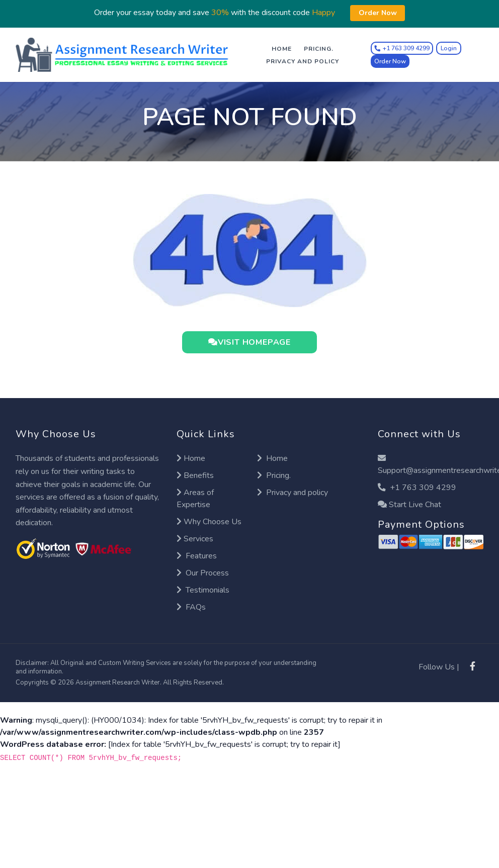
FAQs (191, 607)
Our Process (203, 573)
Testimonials (203, 590)
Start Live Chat (409, 505)
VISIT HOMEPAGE (249, 342)
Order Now (390, 61)
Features (197, 556)
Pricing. (319, 49)
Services (195, 539)
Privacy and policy (303, 61)
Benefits (195, 475)
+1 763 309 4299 (417, 488)
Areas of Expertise (195, 499)
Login (449, 48)
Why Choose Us (209, 522)
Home (282, 49)
